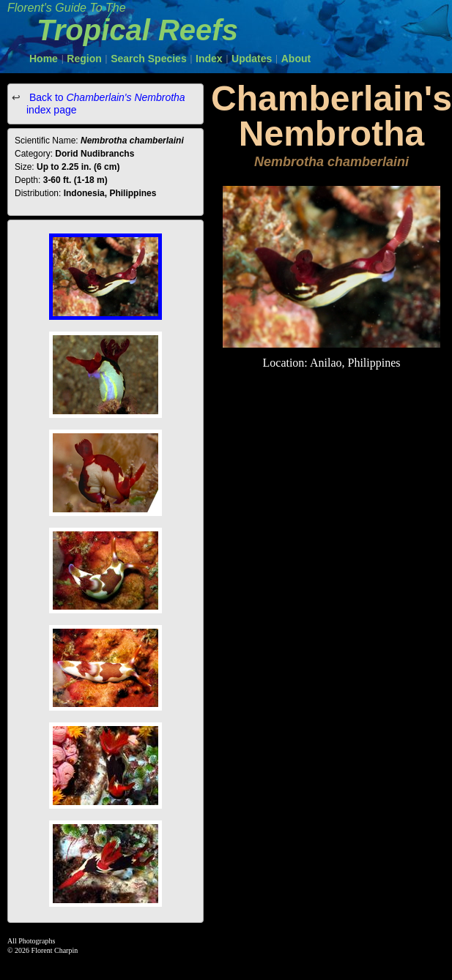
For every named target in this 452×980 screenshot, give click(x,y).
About (296, 59)
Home (44, 59)
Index (209, 59)
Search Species (149, 59)
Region (84, 59)
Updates (252, 59)
